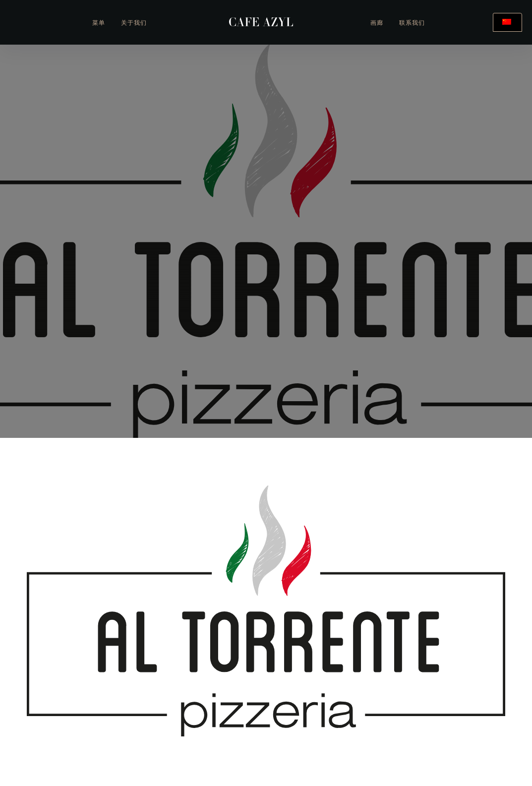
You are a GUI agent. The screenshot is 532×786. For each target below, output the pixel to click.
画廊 (377, 23)
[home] (261, 22)
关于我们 (134, 23)
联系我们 (412, 23)
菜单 (99, 23)
